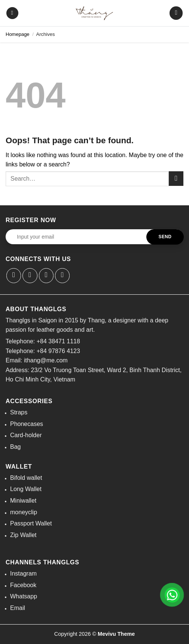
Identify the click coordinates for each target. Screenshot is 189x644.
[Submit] (176, 179)
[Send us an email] (46, 276)
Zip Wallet (23, 535)
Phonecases (27, 424)
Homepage (18, 34)
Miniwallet (23, 501)
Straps (19, 412)
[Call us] (63, 276)
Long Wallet (26, 489)
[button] (12, 13)
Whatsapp (24, 596)
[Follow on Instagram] (30, 276)
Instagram (23, 574)
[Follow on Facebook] (14, 276)
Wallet (19, 467)
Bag (15, 447)
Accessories (29, 401)
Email (18, 608)
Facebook (23, 585)
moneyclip (24, 512)
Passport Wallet (31, 523)
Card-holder (26, 435)
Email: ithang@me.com (37, 360)
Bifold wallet (26, 478)
